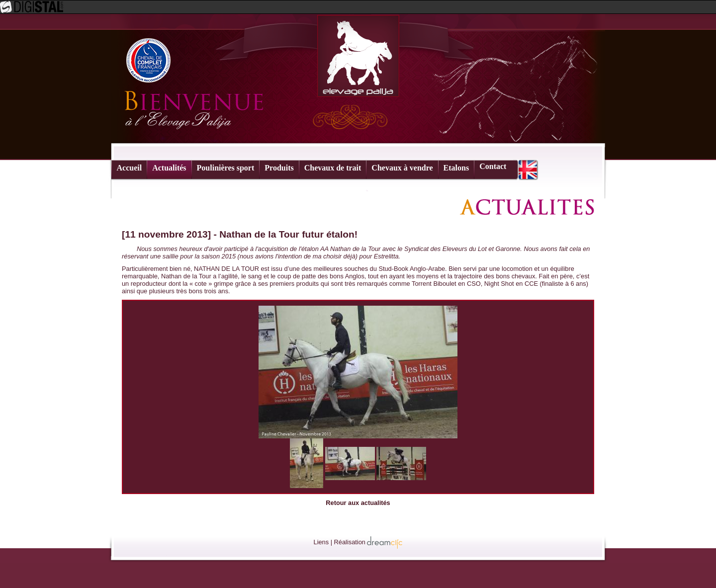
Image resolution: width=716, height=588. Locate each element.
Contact (493, 166)
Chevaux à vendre (402, 168)
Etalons (456, 168)
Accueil (130, 168)
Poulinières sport (226, 168)
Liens (321, 542)
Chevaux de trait (333, 168)
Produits (279, 168)
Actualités (169, 168)
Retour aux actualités (358, 503)
